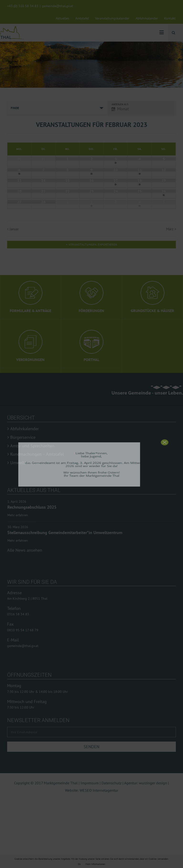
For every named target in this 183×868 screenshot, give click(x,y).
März (170, 229)
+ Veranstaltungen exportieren (92, 244)
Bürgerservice (23, 437)
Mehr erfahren (18, 515)
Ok (79, 864)
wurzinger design (153, 760)
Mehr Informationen (95, 864)
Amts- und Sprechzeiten (32, 446)
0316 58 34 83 (18, 591)
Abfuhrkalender (25, 429)
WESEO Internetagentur (99, 767)
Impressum (90, 760)
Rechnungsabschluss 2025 (32, 507)
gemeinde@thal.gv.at (58, 6)
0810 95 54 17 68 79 (23, 607)
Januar (14, 229)
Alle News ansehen (25, 527)
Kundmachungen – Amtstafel (37, 454)
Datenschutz (112, 760)
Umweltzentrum (25, 463)
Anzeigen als (120, 104)
